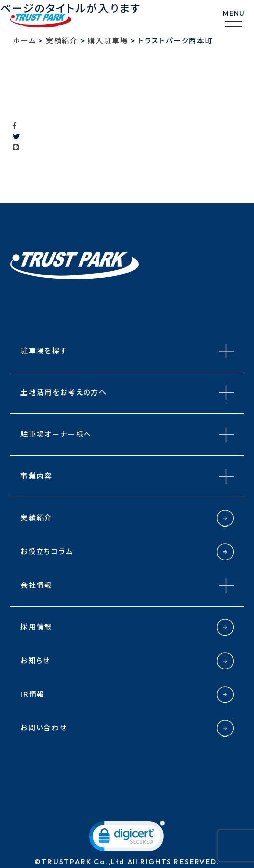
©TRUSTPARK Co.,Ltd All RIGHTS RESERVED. (127, 862)
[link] (127, 838)
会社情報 (36, 585)
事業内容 (36, 476)
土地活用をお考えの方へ (64, 392)
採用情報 (36, 627)
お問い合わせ (44, 728)
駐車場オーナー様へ (56, 434)
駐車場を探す (44, 351)
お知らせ (35, 661)
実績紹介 (36, 518)
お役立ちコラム (47, 551)
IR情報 (33, 694)
